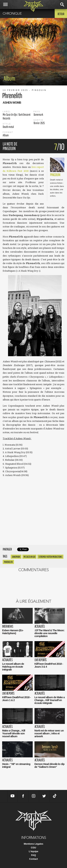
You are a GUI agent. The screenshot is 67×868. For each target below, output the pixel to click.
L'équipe (33, 851)
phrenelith (8, 562)
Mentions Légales (33, 844)
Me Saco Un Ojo (29, 557)
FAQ (33, 855)
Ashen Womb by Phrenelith (34, 513)
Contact (33, 859)
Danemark (16, 557)
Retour (61, 14)
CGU (33, 848)
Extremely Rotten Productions (50, 557)
